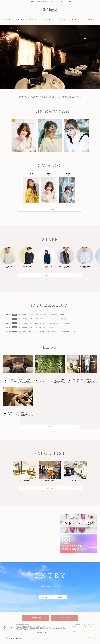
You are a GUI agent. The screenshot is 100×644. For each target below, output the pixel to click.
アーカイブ (87, 635)
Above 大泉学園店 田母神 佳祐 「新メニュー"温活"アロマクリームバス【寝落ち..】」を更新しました (43, 316)
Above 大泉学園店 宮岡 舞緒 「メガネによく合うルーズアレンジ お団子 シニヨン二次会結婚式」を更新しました (47, 333)
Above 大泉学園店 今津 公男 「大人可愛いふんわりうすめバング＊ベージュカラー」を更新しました (43, 320)
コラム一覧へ (50, 432)
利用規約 (74, 635)
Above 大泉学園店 (76, 629)
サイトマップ (88, 633)
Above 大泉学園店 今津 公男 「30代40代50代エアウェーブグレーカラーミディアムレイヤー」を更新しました (45, 324)
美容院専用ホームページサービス (12, 642)
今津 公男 (63, 384)
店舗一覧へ (50, 497)
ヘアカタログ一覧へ (50, 213)
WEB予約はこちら (35, 622)
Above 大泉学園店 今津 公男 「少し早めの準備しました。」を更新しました (37, 329)
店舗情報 (74, 631)
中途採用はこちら (66, 604)
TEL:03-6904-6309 (65, 622)
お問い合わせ (88, 631)
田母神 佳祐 (30, 384)
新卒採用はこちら (34, 604)
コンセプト (74, 633)
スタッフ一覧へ (50, 279)
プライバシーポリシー (90, 629)
